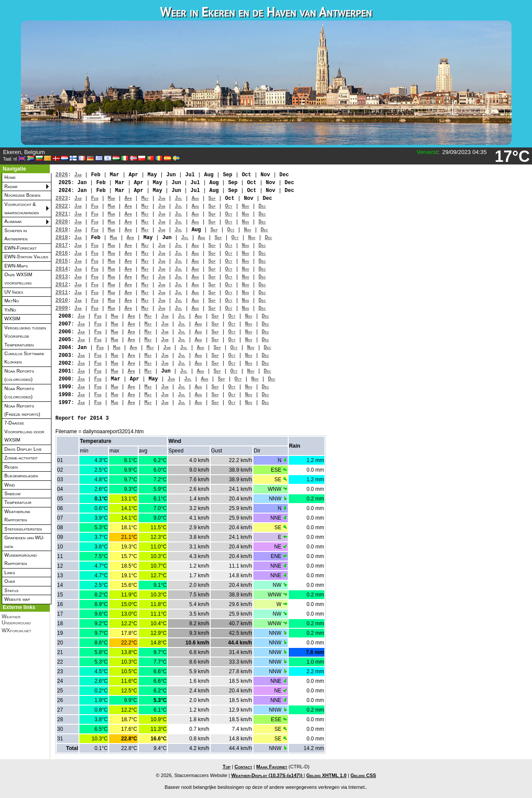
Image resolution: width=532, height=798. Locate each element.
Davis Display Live (23, 449)
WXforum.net (17, 630)
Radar (11, 186)
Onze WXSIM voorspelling (18, 279)
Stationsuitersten (23, 529)
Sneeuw (12, 493)
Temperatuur (18, 502)
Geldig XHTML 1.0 (326, 775)
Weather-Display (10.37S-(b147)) (267, 775)
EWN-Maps (16, 266)
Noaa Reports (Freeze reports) (22, 410)
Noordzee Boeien (22, 195)
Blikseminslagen (21, 476)
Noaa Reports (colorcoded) (19, 375)
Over (10, 581)
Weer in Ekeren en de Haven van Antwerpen (266, 12)
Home (10, 177)
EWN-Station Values (26, 257)
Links (10, 572)
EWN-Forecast (20, 248)
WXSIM (12, 319)
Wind (10, 485)
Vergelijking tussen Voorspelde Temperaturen (25, 336)
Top (226, 767)
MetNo (12, 301)
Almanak (13, 221)
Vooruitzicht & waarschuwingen (22, 208)
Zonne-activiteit (21, 458)
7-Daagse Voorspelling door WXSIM (24, 431)
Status (11, 590)
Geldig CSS (363, 775)
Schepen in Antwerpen (16, 235)
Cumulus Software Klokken (24, 358)
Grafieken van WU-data (24, 542)
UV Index (14, 292)
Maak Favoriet (271, 767)
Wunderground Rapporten (20, 559)
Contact (244, 767)
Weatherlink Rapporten (17, 515)
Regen (11, 467)
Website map (17, 599)
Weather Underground (16, 620)
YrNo (10, 310)
